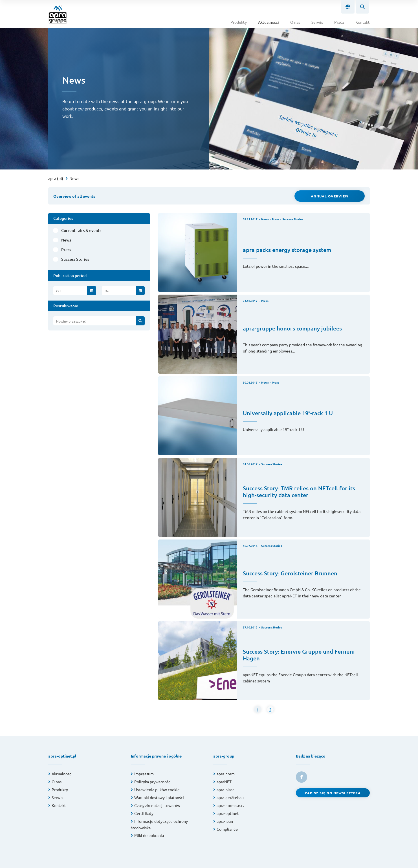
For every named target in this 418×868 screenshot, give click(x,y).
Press (66, 250)
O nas (295, 22)
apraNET (224, 782)
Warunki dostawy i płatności (159, 797)
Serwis (317, 22)
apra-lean (225, 821)
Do (107, 291)
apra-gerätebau (230, 797)
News (74, 178)
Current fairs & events (81, 230)
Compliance (227, 829)
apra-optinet (228, 813)
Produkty (239, 22)
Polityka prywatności (153, 782)
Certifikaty (144, 813)
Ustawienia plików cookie (157, 789)
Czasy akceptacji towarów (157, 805)
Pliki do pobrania (149, 835)
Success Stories (75, 259)
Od (58, 291)
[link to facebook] (302, 777)
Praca (339, 22)
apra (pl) (56, 178)
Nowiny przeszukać (71, 321)
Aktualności (269, 22)
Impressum (144, 774)
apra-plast (225, 789)
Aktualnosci (62, 774)
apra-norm (226, 774)
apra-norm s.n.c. (230, 805)
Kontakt (363, 22)
